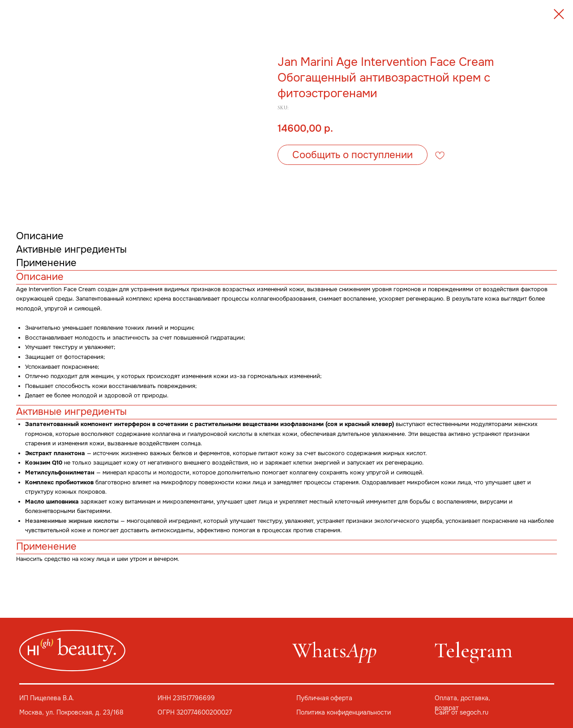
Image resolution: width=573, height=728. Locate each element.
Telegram (473, 650)
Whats (334, 650)
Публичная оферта (324, 698)
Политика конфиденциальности (344, 713)
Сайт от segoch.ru (462, 713)
